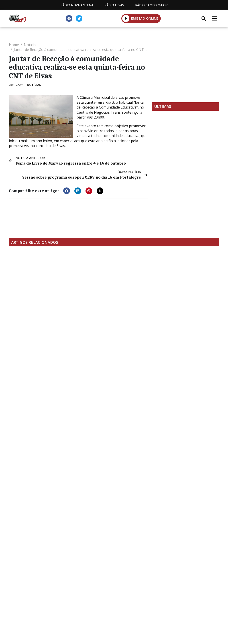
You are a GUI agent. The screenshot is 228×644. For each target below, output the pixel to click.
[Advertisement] (186, 70)
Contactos (117, 599)
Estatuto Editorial (40, 599)
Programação (82, 599)
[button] (67, 190)
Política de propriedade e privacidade (172, 599)
